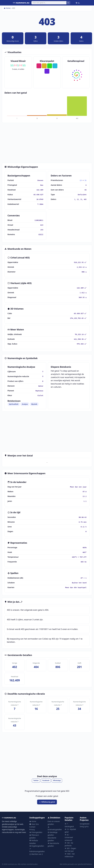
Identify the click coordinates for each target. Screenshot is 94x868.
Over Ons (34, 824)
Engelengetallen (37, 846)
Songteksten (85, 824)
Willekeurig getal (47, 802)
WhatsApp (57, 780)
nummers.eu (21, 3)
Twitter (36, 780)
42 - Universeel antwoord (69, 837)
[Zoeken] (49, 3)
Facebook (46, 780)
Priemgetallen (36, 832)
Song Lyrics (84, 826)
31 (86, 180)
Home (7, 8)
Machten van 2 (36, 854)
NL (78, 3)
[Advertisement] (47, 143)
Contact (32, 827)
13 (81, 180)
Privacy (32, 829)
